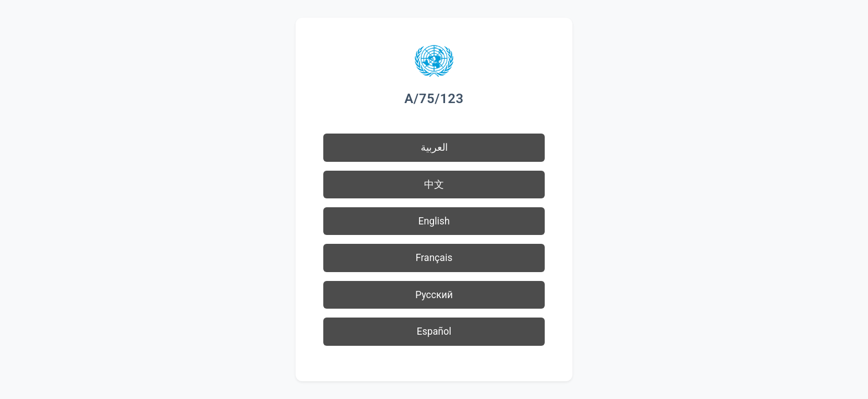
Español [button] (434, 331)
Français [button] (434, 258)
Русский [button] (434, 295)
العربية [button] (434, 147)
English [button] (434, 221)
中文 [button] (434, 185)
